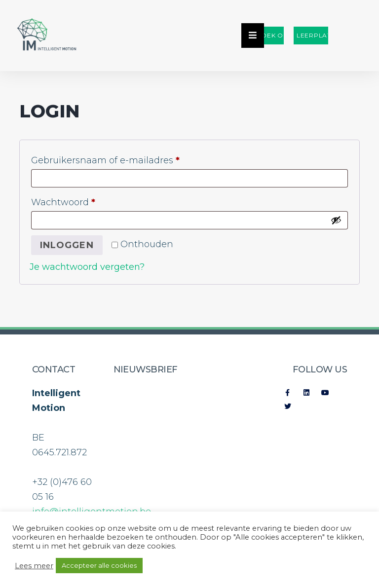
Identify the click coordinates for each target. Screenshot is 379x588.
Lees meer (34, 566)
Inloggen (67, 245)
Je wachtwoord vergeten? (87, 267)
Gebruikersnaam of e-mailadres (120, 159)
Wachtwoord (78, 201)
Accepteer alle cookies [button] (99, 565)
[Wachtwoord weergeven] (336, 220)
